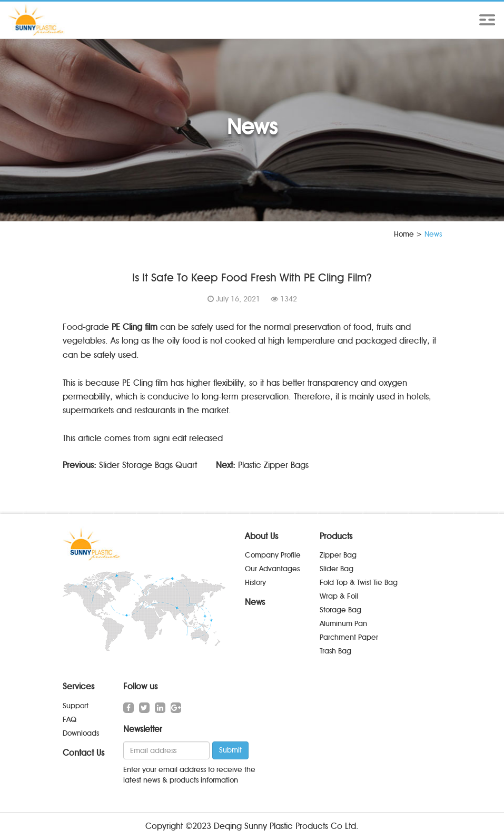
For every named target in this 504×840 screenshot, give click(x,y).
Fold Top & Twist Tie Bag (359, 583)
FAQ (70, 720)
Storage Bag (340, 610)
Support (76, 706)
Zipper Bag (338, 555)
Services (78, 686)
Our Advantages (272, 569)
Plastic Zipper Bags (273, 465)
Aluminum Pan (343, 624)
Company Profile (273, 555)
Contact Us (83, 753)
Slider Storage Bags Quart (148, 465)
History (255, 583)
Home (404, 234)
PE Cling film (135, 327)
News (255, 602)
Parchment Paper (349, 637)
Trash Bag (335, 651)
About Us (261, 536)
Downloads (81, 733)
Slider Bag (337, 569)
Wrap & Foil (339, 596)
